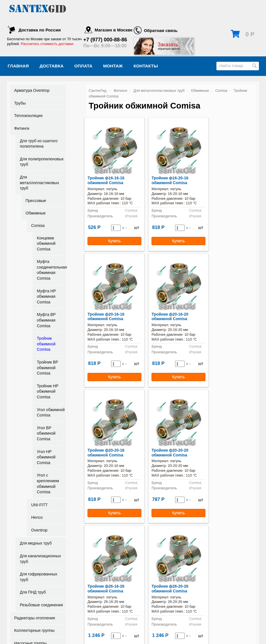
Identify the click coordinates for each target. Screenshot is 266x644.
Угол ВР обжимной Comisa (46, 433)
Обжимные (36, 213)
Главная (18, 66)
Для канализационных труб (40, 559)
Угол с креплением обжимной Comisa (48, 483)
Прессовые (36, 201)
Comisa (38, 226)
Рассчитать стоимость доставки (47, 44)
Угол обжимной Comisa (51, 413)
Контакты (146, 66)
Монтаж (113, 66)
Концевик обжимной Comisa (46, 244)
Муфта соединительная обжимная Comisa (51, 270)
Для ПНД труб (33, 592)
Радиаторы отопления (35, 618)
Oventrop (39, 530)
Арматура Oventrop (32, 90)
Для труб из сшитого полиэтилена (39, 144)
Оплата (83, 66)
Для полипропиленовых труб (42, 162)
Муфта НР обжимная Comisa (46, 297)
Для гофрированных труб (39, 577)
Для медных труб (36, 543)
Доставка (52, 66)
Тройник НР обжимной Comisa (48, 391)
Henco (37, 517)
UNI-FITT (39, 505)
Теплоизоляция (28, 116)
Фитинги (22, 128)
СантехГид (97, 91)
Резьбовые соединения (41, 605)
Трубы (20, 103)
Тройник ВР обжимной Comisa (47, 368)
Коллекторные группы (34, 630)
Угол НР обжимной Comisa (46, 457)
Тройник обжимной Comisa (46, 344)
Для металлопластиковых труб (40, 183)
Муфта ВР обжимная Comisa (46, 320)
